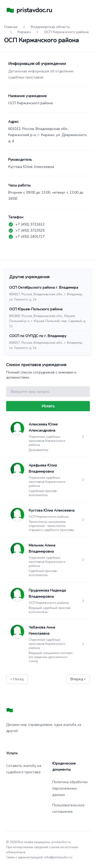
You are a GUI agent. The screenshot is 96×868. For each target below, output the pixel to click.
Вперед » (78, 679)
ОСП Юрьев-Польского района (36, 309)
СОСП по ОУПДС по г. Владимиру (38, 336)
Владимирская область (50, 27)
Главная (11, 27)
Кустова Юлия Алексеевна (52, 510)
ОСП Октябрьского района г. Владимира (44, 288)
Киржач (24, 32)
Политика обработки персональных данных (70, 788)
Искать (48, 406)
